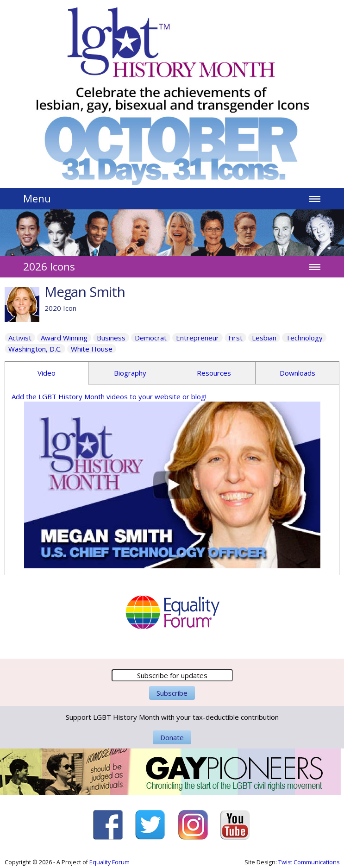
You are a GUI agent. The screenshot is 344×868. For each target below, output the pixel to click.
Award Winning (64, 338)
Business (111, 338)
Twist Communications (309, 862)
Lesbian (264, 338)
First (235, 338)
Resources (214, 373)
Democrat (151, 338)
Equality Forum (109, 862)
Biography (130, 373)
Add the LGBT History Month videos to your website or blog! (109, 396)
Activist (20, 338)
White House (92, 349)
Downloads (297, 373)
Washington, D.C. (35, 349)
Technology (304, 338)
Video (47, 373)
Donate (172, 737)
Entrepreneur (197, 338)
